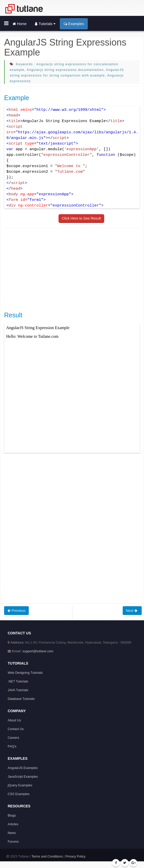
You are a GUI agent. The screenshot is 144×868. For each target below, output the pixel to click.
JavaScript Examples (23, 777)
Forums (13, 842)
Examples (74, 24)
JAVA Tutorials (18, 690)
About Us (14, 720)
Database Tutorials (21, 699)
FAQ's (12, 746)
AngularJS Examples (23, 768)
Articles (13, 824)
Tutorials (45, 24)
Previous (16, 611)
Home (20, 24)
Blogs (12, 816)
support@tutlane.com (38, 651)
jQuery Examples (20, 785)
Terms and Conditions (47, 856)
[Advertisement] (74, 269)
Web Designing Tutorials (25, 673)
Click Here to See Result (81, 218)
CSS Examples (19, 794)
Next (132, 611)
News (12, 833)
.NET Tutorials (18, 681)
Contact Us (16, 729)
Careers (13, 738)
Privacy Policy (75, 856)
